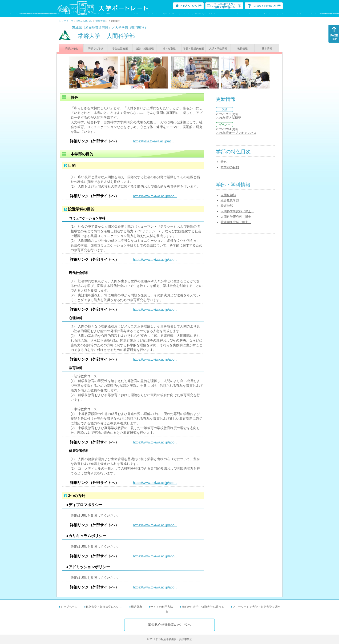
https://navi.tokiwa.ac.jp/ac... (154, 141)
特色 (224, 162)
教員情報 (242, 48)
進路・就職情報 (145, 48)
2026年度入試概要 (228, 118)
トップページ (66, 21)
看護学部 (227, 206)
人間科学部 (228, 195)
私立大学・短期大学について (104, 607)
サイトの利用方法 (162, 607)
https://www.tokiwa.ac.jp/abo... (155, 196)
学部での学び (96, 48)
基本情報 (267, 48)
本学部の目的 (230, 167)
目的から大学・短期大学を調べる (203, 607)
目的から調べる (84, 21)
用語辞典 (137, 607)
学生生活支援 (120, 48)
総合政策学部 (230, 200)
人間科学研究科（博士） (237, 217)
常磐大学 (100, 21)
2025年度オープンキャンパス (236, 133)
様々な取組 (169, 48)
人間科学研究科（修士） (237, 211)
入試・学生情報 (218, 48)
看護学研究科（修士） (236, 222)
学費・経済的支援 (194, 48)
